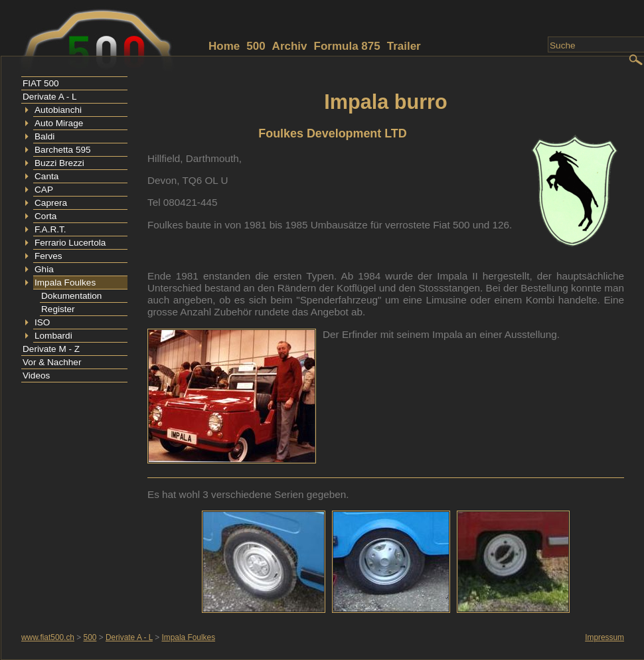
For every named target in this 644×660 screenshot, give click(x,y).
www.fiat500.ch (48, 637)
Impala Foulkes (65, 283)
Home (224, 46)
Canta (46, 176)
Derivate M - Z (51, 349)
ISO (42, 322)
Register (58, 309)
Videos (36, 375)
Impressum (604, 637)
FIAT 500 (41, 83)
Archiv (290, 46)
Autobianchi (58, 110)
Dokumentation (71, 296)
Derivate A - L (50, 97)
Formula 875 (347, 46)
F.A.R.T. (50, 229)
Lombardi (53, 336)
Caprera (51, 203)
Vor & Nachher (52, 362)
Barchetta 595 (63, 150)
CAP (44, 190)
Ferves (48, 256)
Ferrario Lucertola (70, 243)
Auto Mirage (59, 123)
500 (256, 46)
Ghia (44, 269)
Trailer (404, 46)
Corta (45, 216)
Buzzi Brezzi (59, 163)
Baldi (44, 136)
